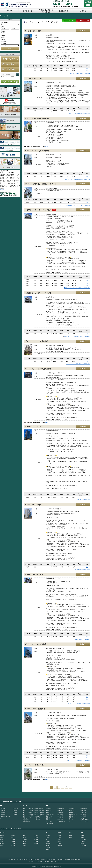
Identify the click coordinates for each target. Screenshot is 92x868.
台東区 (36, 836)
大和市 (59, 842)
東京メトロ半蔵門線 (39, 815)
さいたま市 (83, 840)
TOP (1, 16)
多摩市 (48, 850)
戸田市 (82, 838)
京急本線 (48, 819)
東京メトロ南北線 (27, 817)
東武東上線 (49, 811)
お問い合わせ (88, 4)
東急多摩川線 (84, 817)
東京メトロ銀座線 (39, 809)
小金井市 (48, 842)
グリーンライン (84, 821)
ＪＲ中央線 (3, 813)
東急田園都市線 (73, 815)
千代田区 (2, 836)
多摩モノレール (73, 819)
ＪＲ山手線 (3, 809)
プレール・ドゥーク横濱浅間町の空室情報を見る (78, 364)
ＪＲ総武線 (3, 815)
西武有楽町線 (61, 809)
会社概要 (2, 190)
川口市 (82, 836)
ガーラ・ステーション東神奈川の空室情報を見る (78, 704)
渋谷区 (25, 842)
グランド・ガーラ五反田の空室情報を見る (80, 114)
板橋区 (13, 846)
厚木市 (59, 838)
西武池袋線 (49, 809)
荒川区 (2, 840)
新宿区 (13, 844)
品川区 (2, 842)
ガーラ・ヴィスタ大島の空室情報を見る (80, 500)
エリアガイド (42, 860)
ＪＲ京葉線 (14, 815)
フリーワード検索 (18, 75)
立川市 (48, 846)
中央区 (13, 836)
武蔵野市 (48, 836)
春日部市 (83, 842)
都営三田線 (26, 819)
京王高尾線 (60, 813)
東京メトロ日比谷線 (39, 811)
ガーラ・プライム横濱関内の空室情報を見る (79, 760)
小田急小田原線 (50, 815)
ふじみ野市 (83, 846)
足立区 (25, 838)
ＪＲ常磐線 (14, 813)
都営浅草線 (37, 817)
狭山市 (82, 844)
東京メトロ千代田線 (39, 813)
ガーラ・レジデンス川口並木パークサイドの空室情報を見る (75, 205)
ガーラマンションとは (22, 860)
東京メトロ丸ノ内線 (28, 811)
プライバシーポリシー (56, 862)
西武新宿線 (72, 809)
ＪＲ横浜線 (14, 811)
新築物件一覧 (28, 11)
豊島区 (2, 846)
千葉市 (71, 836)
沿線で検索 (10, 64)
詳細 (87, 69)
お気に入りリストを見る (10, 82)
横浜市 (59, 836)
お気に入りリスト (51, 860)
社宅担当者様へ (33, 860)
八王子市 (48, 848)
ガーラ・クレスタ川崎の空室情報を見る (80, 570)
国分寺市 (48, 844)
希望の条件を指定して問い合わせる (46, 11)
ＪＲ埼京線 (3, 811)
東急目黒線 (83, 815)
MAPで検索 (10, 59)
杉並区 (36, 844)
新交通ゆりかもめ (85, 819)
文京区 (2, 838)
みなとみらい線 (61, 821)
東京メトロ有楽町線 (28, 815)
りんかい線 (49, 821)
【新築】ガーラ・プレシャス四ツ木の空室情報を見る (77, 336)
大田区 (13, 842)
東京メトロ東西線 (27, 813)
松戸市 (71, 838)
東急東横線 (60, 815)
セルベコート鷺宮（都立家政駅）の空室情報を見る (77, 179)
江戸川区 (25, 840)
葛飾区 (36, 838)
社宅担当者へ (64, 11)
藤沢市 (59, 844)
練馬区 (25, 846)
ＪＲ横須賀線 (15, 809)
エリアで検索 (10, 69)
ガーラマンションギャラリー (36, 862)
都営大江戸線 (26, 821)
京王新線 (71, 813)
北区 (13, 838)
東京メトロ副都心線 (28, 809)
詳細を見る (83, 31)
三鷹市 (48, 838)
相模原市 (60, 846)
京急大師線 (60, 819)
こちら (47, 147)
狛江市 (48, 840)
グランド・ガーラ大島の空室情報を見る (80, 74)
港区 (24, 836)
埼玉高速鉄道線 (50, 823)
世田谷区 (2, 844)
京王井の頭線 (84, 813)
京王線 (48, 813)
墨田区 (13, 840)
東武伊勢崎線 (84, 809)
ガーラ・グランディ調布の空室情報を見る (80, 639)
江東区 (36, 840)
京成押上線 (72, 811)
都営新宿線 (37, 819)
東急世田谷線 (72, 817)
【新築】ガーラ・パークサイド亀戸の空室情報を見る (77, 288)
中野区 (25, 844)
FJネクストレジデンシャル (16, 5)
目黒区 (36, 842)
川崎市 (59, 840)
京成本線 (60, 811)
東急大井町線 (49, 817)
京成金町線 (83, 811)
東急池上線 (60, 817)
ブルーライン (72, 821)
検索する (9, 11)
